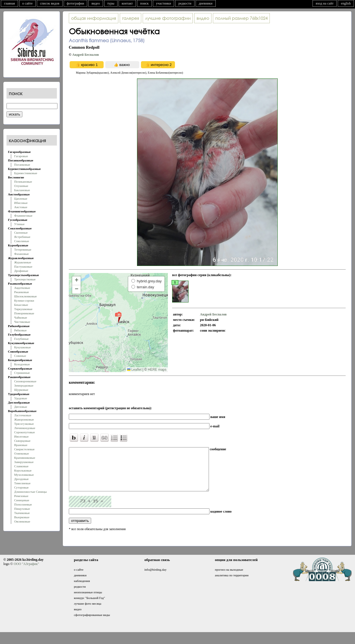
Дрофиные (21, 271)
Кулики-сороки (24, 300)
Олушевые (21, 186)
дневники (206, 3)
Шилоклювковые (25, 296)
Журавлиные (23, 262)
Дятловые (21, 407)
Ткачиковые (22, 513)
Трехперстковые (25, 279)
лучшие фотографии (168, 18)
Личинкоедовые (25, 428)
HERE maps (157, 370)
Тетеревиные (23, 250)
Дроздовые (21, 479)
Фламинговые (23, 216)
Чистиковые (22, 322)
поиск (144, 3)
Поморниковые (24, 313)
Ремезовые (21, 496)
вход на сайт (325, 3)
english (346, 3)
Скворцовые (22, 441)
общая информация (94, 18)
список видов (50, 3)
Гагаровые (21, 156)
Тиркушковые (23, 309)
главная (9, 3)
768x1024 (241, 18)
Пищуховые (22, 509)
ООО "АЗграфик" (26, 572)
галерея (131, 18)
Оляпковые (22, 453)
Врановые (21, 445)
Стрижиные (22, 373)
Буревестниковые (26, 173)
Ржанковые (22, 292)
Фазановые (22, 254)
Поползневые (23, 504)
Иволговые (21, 436)
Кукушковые (23, 347)
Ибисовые (21, 203)
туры (111, 3)
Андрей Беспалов (85, 55)
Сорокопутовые (24, 432)
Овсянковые (22, 521)
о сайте (28, 3)
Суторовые (21, 487)
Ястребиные (22, 237)
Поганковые (22, 165)
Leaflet (134, 370)
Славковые (21, 466)
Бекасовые (21, 305)
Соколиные (22, 241)
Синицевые (22, 500)
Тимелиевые (22, 483)
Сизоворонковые (25, 381)
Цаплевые (21, 199)
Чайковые (21, 317)
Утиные (19, 224)
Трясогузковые (24, 424)
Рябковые (20, 330)
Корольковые (23, 470)
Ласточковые (23, 415)
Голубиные (21, 339)
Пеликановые (23, 182)
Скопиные (21, 233)
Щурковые (21, 390)
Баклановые (22, 190)
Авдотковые (22, 288)
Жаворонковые (24, 419)
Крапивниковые (25, 458)
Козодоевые (22, 364)
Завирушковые (24, 462)
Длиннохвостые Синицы (30, 492)
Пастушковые (23, 266)
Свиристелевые (24, 449)
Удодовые (21, 398)
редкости (185, 3)
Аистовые (21, 207)
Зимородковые (24, 385)
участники (163, 3)
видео (96, 3)
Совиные (20, 356)
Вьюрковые (22, 517)
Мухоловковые (24, 475)
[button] (118, 317)
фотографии (76, 3)
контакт (127, 3)
